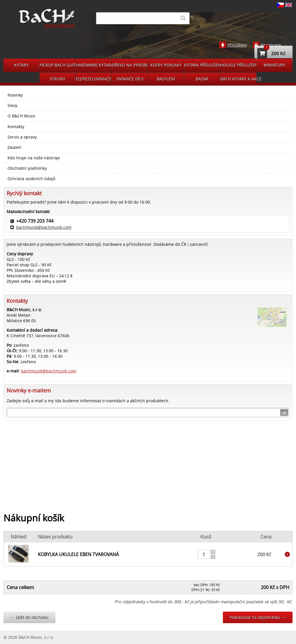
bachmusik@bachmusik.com (44, 227)
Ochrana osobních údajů (32, 179)
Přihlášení (237, 45)
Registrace (271, 45)
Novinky (15, 95)
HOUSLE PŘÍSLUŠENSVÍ (238, 65)
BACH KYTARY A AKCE (238, 79)
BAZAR (202, 79)
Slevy (12, 106)
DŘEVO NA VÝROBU (130, 65)
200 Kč (271, 53)
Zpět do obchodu (29, 617)
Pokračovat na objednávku (258, 617)
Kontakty (16, 127)
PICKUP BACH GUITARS (58, 65)
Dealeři (14, 147)
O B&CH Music (22, 116)
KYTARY (21, 65)
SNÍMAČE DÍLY (130, 79)
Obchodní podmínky (27, 168)
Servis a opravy (22, 137)
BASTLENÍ (166, 79)
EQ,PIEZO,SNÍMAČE (94, 79)
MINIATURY (274, 65)
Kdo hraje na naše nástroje (34, 158)
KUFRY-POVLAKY (166, 65)
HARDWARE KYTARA (94, 65)
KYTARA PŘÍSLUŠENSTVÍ (202, 65)
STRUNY (58, 79)
